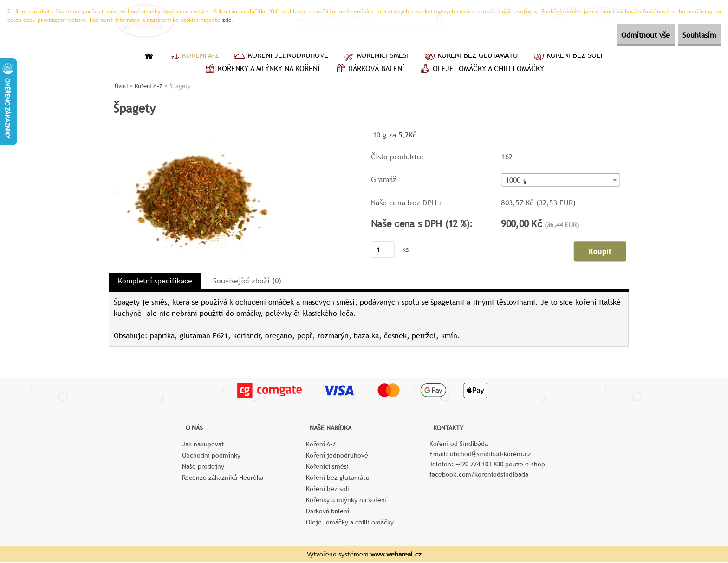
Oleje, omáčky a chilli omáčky (481, 70)
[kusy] (383, 250)
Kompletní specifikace (155, 282)
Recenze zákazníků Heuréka (223, 478)
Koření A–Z (193, 56)
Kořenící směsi (375, 56)
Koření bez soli (567, 56)
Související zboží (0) (247, 282)
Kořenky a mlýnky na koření (261, 70)
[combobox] (560, 181)
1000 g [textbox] (516, 181)
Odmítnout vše (624, 35)
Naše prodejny (203, 467)
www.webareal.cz (396, 555)
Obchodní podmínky (211, 456)
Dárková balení (369, 70)
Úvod (121, 86)
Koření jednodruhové (281, 56)
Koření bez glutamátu (470, 56)
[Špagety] (197, 132)
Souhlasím (692, 35)
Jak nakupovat (203, 445)
